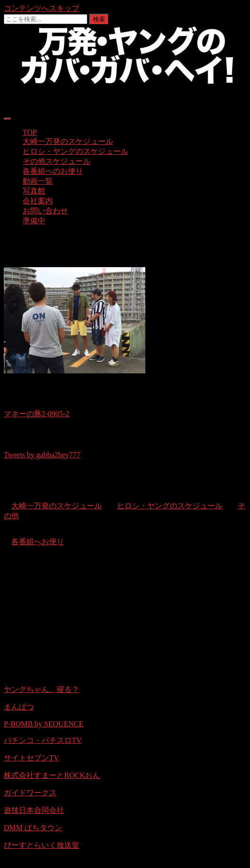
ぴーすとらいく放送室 (42, 845)
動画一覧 (38, 181)
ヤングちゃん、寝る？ (42, 689)
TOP (30, 132)
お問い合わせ (45, 211)
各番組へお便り (38, 542)
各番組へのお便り (53, 171)
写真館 (34, 191)
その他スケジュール (57, 161)
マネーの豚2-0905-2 (37, 414)
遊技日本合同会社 (34, 810)
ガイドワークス (30, 793)
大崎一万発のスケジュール (68, 141)
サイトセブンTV (31, 758)
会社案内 (38, 201)
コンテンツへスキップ (42, 8)
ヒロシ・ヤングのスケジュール (75, 151)
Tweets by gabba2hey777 (42, 455)
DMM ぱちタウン (33, 828)
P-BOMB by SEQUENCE (44, 724)
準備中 (34, 221)
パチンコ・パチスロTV (43, 740)
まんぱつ (19, 707)
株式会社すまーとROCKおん (52, 775)
